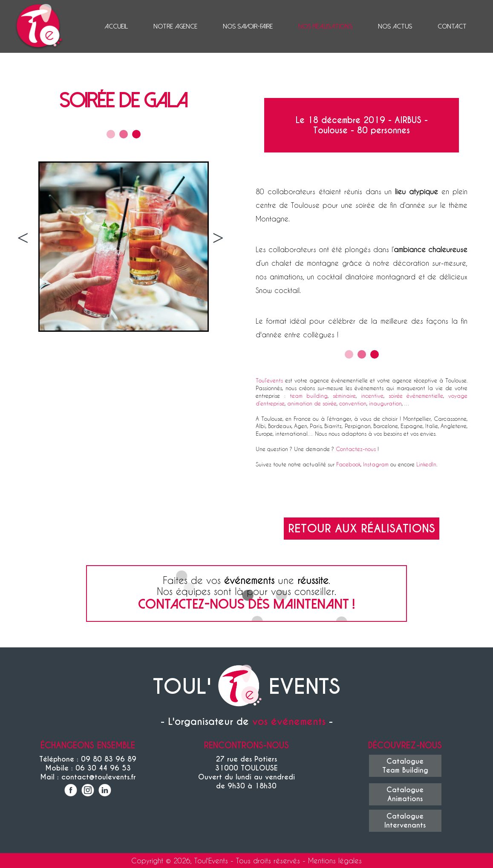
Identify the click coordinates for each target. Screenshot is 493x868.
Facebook (348, 464)
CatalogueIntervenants (405, 821)
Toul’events (269, 380)
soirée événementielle (416, 395)
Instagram (376, 464)
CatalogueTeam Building (405, 766)
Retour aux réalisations (362, 529)
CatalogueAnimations (405, 794)
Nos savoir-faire (248, 26)
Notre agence (175, 26)
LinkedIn (426, 464)
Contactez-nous (356, 449)
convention (353, 403)
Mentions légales (335, 861)
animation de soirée (312, 403)
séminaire (344, 395)
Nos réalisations (325, 26)
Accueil (116, 26)
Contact (452, 26)
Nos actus (395, 26)
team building (309, 395)
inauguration (385, 403)
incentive (372, 395)
